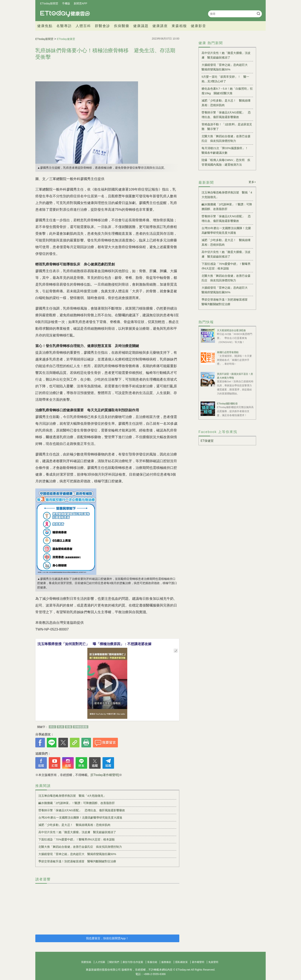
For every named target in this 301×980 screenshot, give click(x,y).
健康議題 (141, 26)
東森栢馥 (179, 26)
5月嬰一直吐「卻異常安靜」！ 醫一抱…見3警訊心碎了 (225, 79)
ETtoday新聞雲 (49, 3)
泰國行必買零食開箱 (228, 352)
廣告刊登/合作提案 (133, 962)
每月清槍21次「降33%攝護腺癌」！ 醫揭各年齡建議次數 (226, 150)
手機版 (66, 3)
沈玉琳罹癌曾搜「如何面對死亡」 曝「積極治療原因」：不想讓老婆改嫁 (94, 644)
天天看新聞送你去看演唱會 (231, 330)
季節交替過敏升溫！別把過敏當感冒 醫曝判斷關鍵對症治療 (77, 861)
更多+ (252, 182)
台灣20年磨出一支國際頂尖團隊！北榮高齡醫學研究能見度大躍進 (80, 818)
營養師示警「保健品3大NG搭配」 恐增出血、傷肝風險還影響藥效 (82, 810)
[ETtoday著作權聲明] (105, 775)
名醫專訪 (64, 26)
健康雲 (65, 14)
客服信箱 (152, 962)
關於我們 (114, 962)
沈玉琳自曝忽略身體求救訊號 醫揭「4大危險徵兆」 (72, 796)
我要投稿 (86, 962)
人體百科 (83, 26)
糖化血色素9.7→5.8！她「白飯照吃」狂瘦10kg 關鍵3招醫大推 (227, 91)
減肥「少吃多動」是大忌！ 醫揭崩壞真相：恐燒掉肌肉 (74, 825)
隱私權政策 (182, 962)
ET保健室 (207, 441)
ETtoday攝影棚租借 (227, 404)
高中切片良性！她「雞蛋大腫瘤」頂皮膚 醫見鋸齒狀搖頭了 (77, 832)
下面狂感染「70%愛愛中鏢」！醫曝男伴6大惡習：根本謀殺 (77, 839)
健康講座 (160, 26)
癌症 (52, 727)
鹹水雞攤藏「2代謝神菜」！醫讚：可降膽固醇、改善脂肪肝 (77, 803)
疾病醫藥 (122, 26)
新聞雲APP (80, 3)
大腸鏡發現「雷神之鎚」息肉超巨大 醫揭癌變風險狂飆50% (77, 854)
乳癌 (60, 727)
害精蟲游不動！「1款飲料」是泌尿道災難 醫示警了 (227, 127)
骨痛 (69, 727)
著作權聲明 (198, 962)
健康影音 (198, 26)
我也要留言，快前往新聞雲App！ (107, 938)
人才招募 (100, 962)
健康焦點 (45, 26)
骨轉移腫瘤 (81, 727)
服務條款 (166, 962)
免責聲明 (213, 962)
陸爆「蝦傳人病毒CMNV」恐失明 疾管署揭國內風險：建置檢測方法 (226, 162)
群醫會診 (103, 26)
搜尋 (258, 14)
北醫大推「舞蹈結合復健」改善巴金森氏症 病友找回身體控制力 (80, 847)
